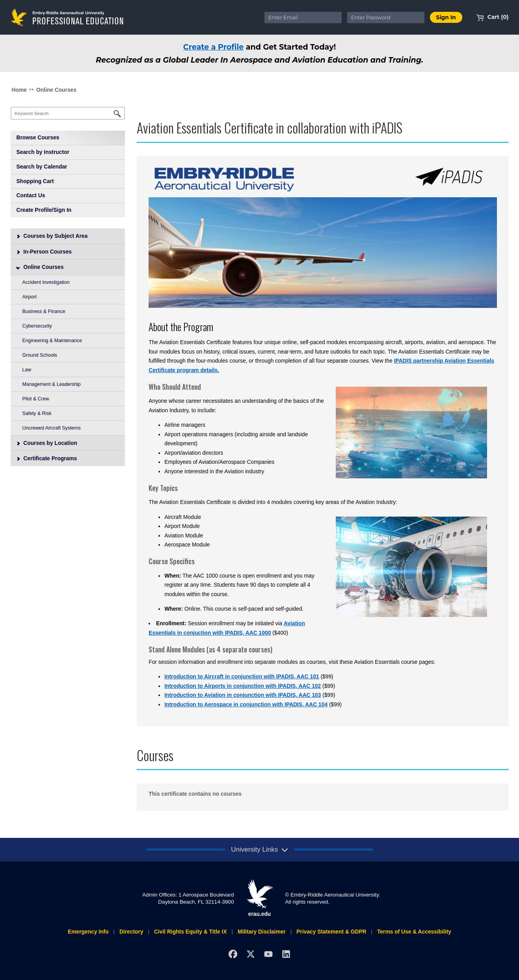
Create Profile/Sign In (44, 210)
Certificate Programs (46, 458)
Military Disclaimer (262, 932)
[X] (250, 954)
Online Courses (56, 90)
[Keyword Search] (68, 113)
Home (19, 90)
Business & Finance (44, 311)
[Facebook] (233, 954)
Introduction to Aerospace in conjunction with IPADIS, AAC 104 (246, 704)
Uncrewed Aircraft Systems (52, 428)
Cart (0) (492, 17)
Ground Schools (40, 355)
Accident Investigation (46, 282)
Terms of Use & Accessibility (414, 932)
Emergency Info (88, 932)
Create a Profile (214, 47)
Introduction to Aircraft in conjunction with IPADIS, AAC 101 (242, 676)
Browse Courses (38, 137)
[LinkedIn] (286, 954)
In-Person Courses (44, 252)
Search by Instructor (43, 152)
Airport (30, 297)
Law (27, 370)
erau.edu (260, 898)
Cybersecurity (37, 326)
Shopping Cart (35, 181)
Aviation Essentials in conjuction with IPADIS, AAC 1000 (227, 628)
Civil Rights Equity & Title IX (191, 932)
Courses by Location (47, 443)
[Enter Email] (303, 18)
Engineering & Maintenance (52, 341)
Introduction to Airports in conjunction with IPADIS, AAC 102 (243, 686)
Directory (131, 932)
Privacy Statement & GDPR (331, 932)
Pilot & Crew (36, 399)
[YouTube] (268, 954)
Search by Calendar (42, 167)
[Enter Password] (386, 18)
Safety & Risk (37, 413)
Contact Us (31, 195)
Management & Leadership (52, 384)
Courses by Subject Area (52, 236)
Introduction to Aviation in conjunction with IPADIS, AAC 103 (243, 695)
